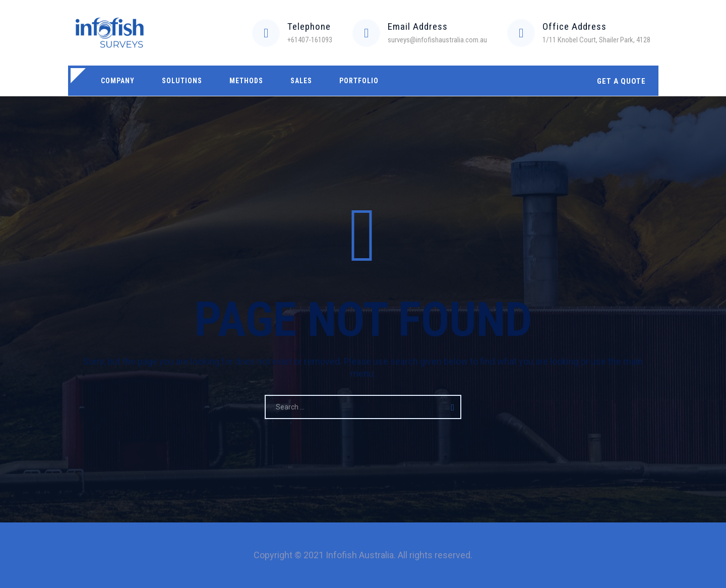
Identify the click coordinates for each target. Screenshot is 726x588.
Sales (301, 81)
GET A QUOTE (621, 81)
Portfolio (359, 81)
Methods (246, 81)
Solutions (182, 81)
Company (118, 81)
